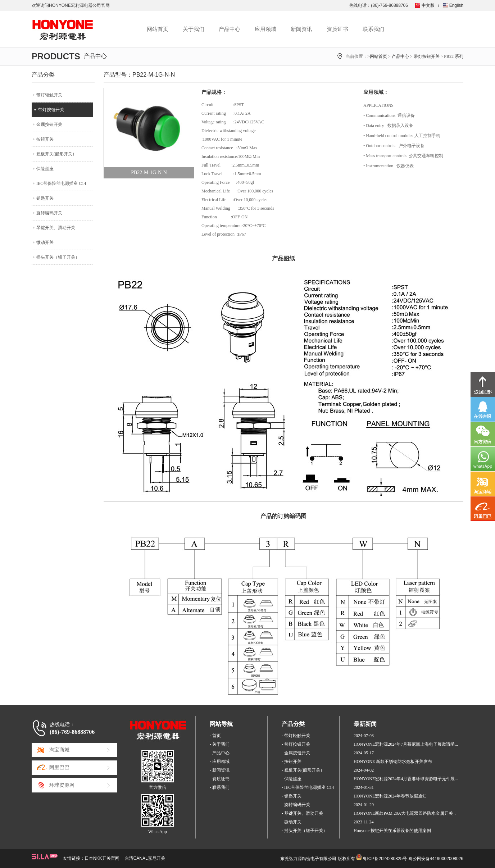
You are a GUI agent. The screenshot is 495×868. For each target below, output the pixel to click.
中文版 (428, 5)
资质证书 (337, 29)
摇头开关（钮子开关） (58, 257)
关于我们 (194, 29)
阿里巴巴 (59, 767)
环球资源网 (62, 785)
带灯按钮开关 (427, 56)
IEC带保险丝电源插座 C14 (61, 183)
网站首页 (158, 29)
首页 (217, 736)
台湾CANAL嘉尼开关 (145, 858)
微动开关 (45, 242)
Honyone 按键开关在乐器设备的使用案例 (392, 831)
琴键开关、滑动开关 (56, 228)
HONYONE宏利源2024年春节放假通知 (390, 796)
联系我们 (373, 29)
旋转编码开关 (49, 213)
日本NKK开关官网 (102, 858)
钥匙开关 (45, 198)
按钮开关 (45, 139)
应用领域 (265, 29)
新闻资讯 (301, 29)
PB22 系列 (454, 56)
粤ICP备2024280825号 (385, 859)
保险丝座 (45, 169)
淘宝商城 (59, 750)
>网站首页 (377, 56)
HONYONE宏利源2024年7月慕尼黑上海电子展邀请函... (406, 744)
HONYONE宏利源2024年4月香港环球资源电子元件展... (406, 779)
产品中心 (230, 29)
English (456, 5)
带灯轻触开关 (49, 95)
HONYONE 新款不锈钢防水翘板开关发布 (393, 762)
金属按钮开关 (49, 124)
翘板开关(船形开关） (56, 154)
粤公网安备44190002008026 (436, 859)
